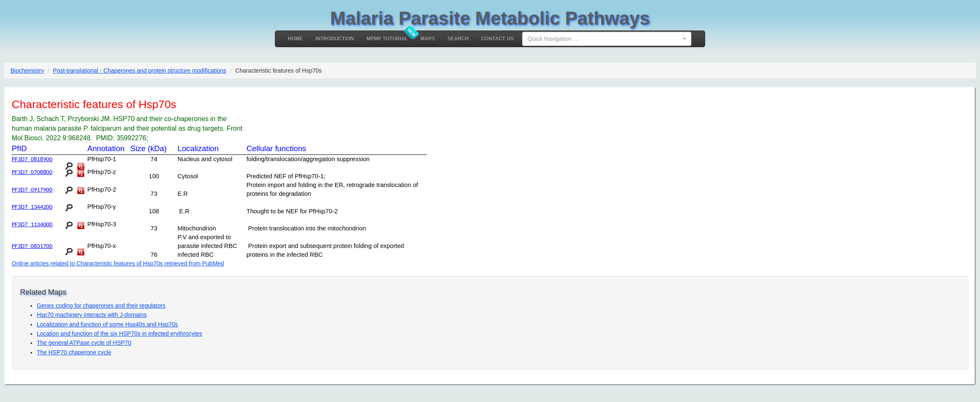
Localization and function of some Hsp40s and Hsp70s (107, 324)
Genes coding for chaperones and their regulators (101, 306)
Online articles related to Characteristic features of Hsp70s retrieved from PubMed (118, 263)
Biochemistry (27, 71)
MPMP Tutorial (387, 39)
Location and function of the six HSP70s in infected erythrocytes (119, 334)
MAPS (428, 39)
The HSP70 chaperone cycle (74, 352)
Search (458, 39)
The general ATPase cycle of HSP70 (84, 343)
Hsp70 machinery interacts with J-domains (92, 315)
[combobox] (607, 39)
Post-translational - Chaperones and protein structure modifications (140, 71)
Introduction (335, 39)
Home (295, 39)
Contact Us (498, 39)
